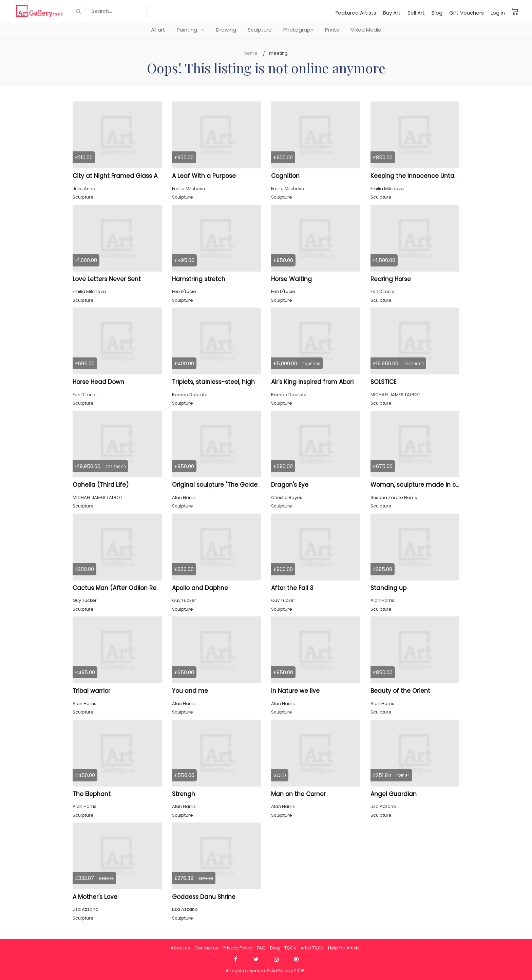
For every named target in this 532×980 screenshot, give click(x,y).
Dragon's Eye (290, 485)
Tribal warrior (91, 691)
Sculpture (260, 30)
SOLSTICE (383, 382)
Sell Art (416, 13)
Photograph (298, 30)
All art (158, 30)
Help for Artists (344, 948)
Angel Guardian (394, 794)
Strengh (184, 794)
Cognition (285, 176)
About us (180, 948)
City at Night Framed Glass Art (117, 176)
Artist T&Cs (312, 948)
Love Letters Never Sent (107, 279)
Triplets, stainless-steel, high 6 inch (223, 382)
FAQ (261, 948)
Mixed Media (366, 30)
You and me (190, 691)
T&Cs (290, 948)
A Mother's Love (95, 897)
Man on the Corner (298, 794)
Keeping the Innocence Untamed (419, 176)
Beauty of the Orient (400, 691)
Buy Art (392, 13)
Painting (191, 30)
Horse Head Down (98, 382)
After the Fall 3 (292, 588)
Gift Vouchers (467, 13)
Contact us (206, 948)
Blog (437, 13)
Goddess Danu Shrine (204, 897)
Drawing (226, 30)
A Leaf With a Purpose (204, 176)
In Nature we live (295, 691)
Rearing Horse (391, 279)
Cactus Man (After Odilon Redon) (122, 588)
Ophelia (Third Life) (101, 485)
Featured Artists (356, 13)
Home (251, 53)
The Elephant (92, 794)
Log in (498, 13)
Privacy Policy (237, 948)
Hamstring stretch (199, 279)
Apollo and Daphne (200, 588)
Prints (332, 30)
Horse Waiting (291, 279)
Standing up (388, 588)
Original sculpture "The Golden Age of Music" (237, 485)
